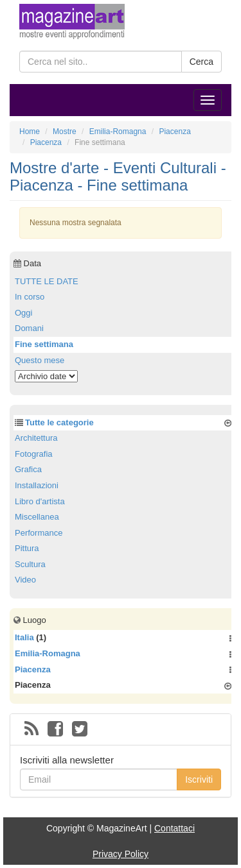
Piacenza (33, 669)
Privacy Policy (121, 854)
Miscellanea (37, 517)
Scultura (30, 564)
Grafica (28, 469)
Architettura (36, 438)
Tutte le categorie (59, 422)
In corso (30, 297)
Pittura (27, 548)
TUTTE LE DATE (47, 281)
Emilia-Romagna (48, 653)
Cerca (201, 62)
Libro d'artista (40, 501)
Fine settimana (44, 344)
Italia (24, 637)
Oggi (23, 313)
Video (25, 580)
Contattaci (174, 828)
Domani (29, 328)
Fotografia (34, 454)
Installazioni (37, 485)
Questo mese (40, 360)
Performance (39, 533)
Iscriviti (199, 779)
